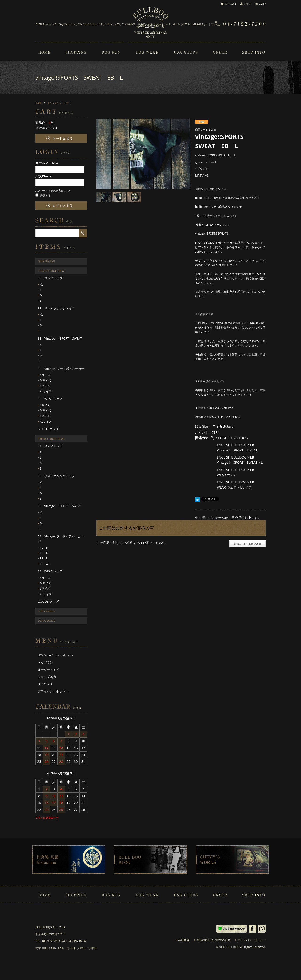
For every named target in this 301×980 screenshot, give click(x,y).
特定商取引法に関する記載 (214, 940)
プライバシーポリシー (53, 691)
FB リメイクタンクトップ (56, 476)
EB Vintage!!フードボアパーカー (61, 369)
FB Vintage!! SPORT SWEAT (60, 506)
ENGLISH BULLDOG (233, 438)
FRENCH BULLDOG (51, 439)
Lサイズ (246, 487)
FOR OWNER (46, 611)
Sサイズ (45, 375)
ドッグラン (45, 662)
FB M (44, 553)
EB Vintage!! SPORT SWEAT (60, 338)
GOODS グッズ (48, 429)
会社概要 (184, 940)
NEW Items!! (46, 261)
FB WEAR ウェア (50, 571)
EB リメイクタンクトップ (56, 308)
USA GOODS (46, 621)
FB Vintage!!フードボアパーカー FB (62, 539)
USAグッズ (45, 684)
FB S (44, 548)
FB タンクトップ (50, 446)
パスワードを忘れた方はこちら (53, 191)
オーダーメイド (48, 670)
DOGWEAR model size (55, 655)
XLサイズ (46, 391)
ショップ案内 (47, 677)
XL (42, 284)
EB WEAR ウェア (50, 399)
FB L (44, 558)
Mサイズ (46, 380)
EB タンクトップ (50, 278)
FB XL (45, 564)
